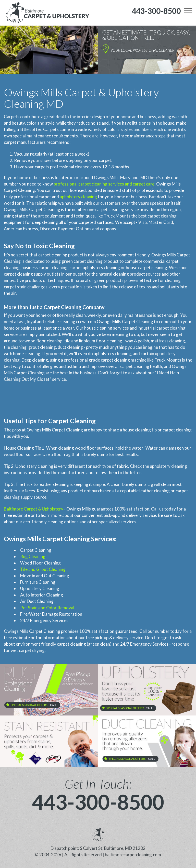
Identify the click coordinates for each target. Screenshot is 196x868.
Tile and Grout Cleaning (43, 569)
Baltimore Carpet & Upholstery (34, 509)
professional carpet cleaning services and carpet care (104, 184)
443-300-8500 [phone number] (98, 802)
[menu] (188, 11)
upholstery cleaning (78, 197)
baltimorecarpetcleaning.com (133, 855)
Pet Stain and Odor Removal (47, 608)
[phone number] (156, 11)
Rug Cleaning (33, 556)
